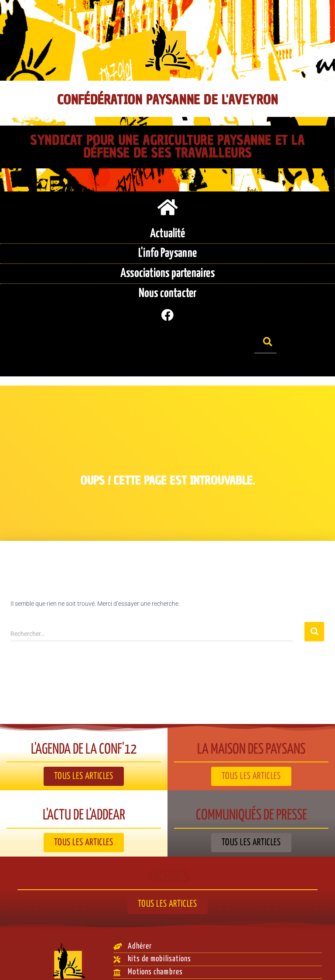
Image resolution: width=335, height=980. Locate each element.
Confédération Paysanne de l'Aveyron (167, 100)
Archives (168, 855)
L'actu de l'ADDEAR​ (84, 794)
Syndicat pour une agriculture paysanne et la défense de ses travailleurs (167, 146)
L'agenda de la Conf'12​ (84, 728)
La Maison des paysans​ (251, 728)
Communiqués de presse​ (251, 794)
